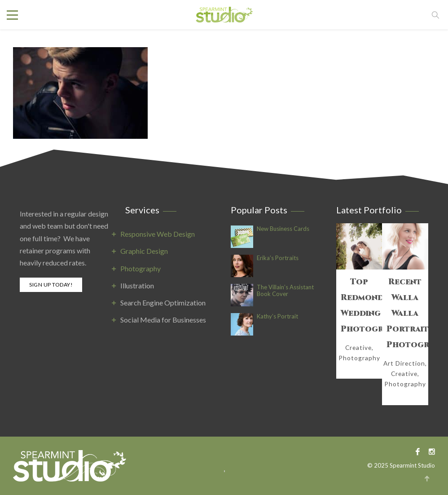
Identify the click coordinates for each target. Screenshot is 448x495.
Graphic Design (144, 251)
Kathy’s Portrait (277, 316)
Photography (141, 268)
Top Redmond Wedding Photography (359, 305)
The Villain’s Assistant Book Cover (285, 291)
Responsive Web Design (158, 234)
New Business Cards (283, 229)
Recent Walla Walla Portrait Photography (405, 313)
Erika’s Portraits (278, 258)
